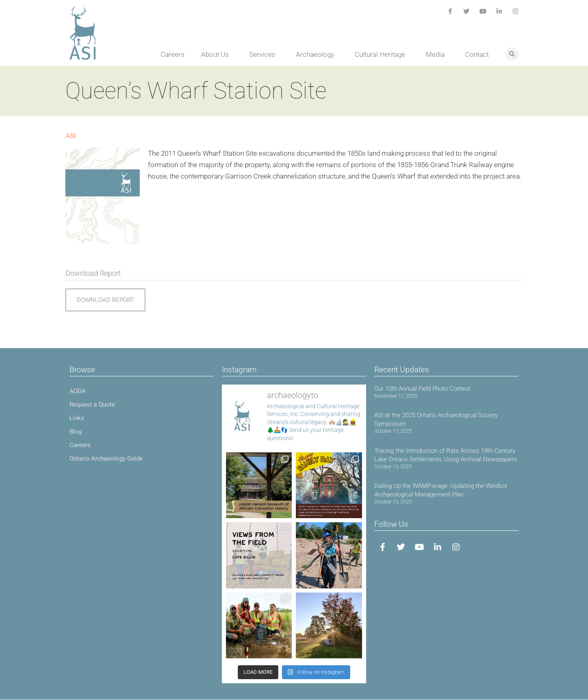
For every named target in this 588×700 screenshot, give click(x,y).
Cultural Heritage (382, 54)
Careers (173, 54)
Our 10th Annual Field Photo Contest (423, 389)
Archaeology (317, 54)
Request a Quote (92, 405)
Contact (477, 54)
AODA (78, 391)
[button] (512, 54)
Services (264, 54)
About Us (217, 54)
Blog (76, 432)
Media (437, 54)
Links (77, 418)
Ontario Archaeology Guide (106, 458)
